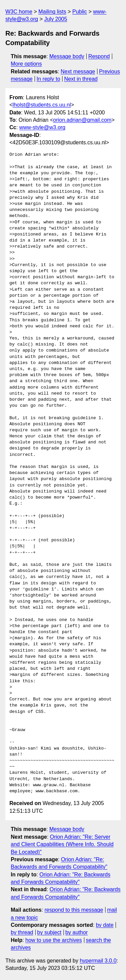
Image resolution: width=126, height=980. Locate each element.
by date (104, 925)
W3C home (19, 12)
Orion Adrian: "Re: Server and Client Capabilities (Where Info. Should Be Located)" (62, 844)
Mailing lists (52, 12)
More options (26, 64)
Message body (67, 56)
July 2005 (56, 19)
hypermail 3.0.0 (98, 961)
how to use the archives (54, 940)
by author (76, 932)
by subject (49, 932)
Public (80, 12)
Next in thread (81, 79)
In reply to (48, 79)
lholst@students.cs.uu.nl (42, 105)
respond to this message (74, 910)
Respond (99, 56)
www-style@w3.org (42, 127)
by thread (22, 932)
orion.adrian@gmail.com (82, 120)
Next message (78, 71)
